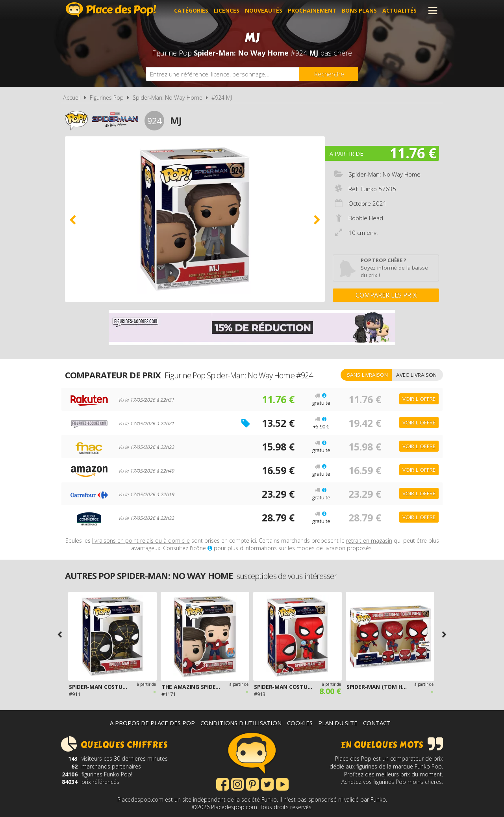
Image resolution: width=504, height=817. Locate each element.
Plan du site (338, 723)
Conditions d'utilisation (241, 723)
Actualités (399, 10)
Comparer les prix (386, 295)
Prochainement (312, 10)
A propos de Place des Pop (152, 723)
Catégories (191, 10)
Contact (377, 723)
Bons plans (359, 10)
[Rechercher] (329, 74)
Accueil (72, 98)
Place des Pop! (111, 10)
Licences (227, 10)
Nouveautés (264, 10)
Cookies (300, 723)
